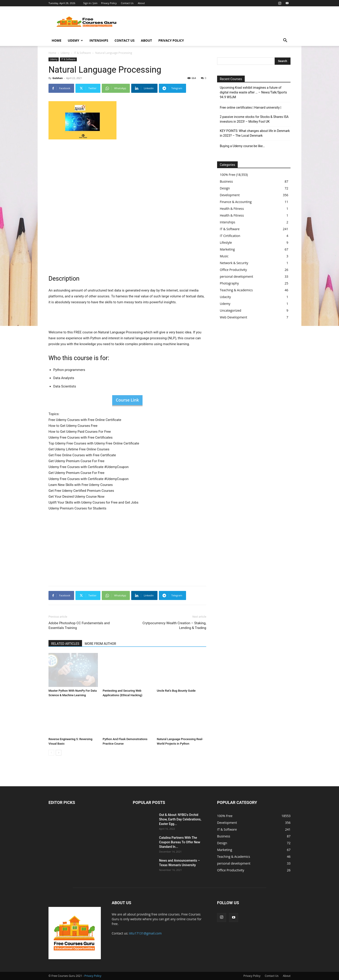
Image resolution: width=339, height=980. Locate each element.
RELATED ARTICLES (65, 644)
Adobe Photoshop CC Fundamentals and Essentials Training (79, 625)
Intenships (99, 40)
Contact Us (127, 3)
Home (57, 40)
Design (225, 188)
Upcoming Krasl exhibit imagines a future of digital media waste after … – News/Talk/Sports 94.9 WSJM (253, 92)
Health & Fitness (232, 209)
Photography (229, 283)
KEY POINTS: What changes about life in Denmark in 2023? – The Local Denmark (255, 133)
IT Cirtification (230, 236)
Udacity (225, 297)
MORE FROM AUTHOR (100, 644)
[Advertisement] (208, 23)
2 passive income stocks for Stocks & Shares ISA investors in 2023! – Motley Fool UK (254, 119)
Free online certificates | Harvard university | (251, 108)
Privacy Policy (109, 3)
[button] (285, 41)
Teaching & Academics (236, 290)
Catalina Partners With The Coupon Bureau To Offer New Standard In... (180, 842)
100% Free (228, 175)
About (141, 3)
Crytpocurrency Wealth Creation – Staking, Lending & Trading (174, 625)
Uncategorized (230, 310)
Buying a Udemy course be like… (242, 146)
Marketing (227, 249)
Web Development (234, 317)
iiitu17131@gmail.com (145, 933)
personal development (236, 276)
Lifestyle (226, 243)
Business (226, 181)
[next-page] (59, 753)
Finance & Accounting (236, 202)
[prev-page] (51, 753)
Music (224, 256)
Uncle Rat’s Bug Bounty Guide (176, 691)
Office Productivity (233, 270)
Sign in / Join (90, 3)
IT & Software (82, 53)
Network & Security (234, 263)
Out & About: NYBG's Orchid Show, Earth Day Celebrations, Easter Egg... (180, 819)
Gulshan (57, 78)
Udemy (75, 40)
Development (230, 195)
